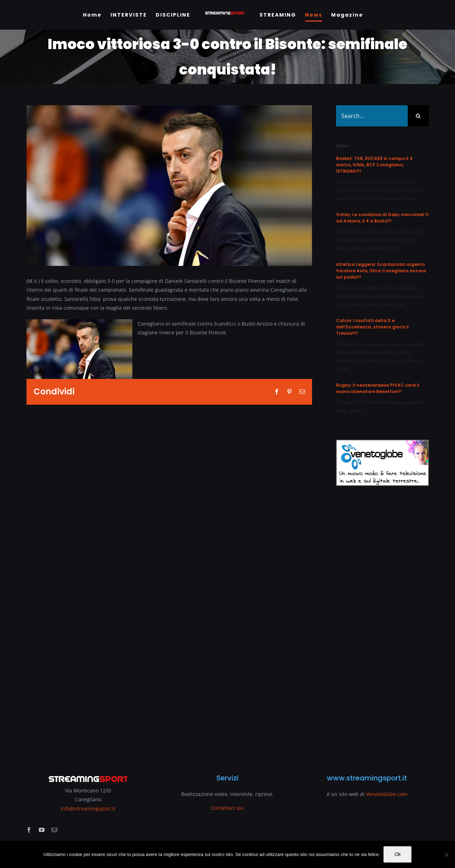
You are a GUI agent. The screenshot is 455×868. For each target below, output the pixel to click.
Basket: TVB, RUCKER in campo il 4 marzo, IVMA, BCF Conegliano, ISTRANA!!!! (374, 165)
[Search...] (372, 116)
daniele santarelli (368, 240)
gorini (404, 352)
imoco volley (401, 240)
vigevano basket (400, 198)
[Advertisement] (382, 625)
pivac (342, 410)
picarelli (344, 198)
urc (366, 410)
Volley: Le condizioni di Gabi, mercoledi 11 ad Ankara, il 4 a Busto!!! (382, 218)
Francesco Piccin (353, 296)
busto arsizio (381, 232)
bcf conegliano (383, 182)
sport (375, 198)
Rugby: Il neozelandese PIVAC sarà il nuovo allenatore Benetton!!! (378, 388)
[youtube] (42, 830)
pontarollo (347, 361)
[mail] (54, 830)
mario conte (408, 190)
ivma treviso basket (373, 190)
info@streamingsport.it (88, 808)
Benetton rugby (384, 402)
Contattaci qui (227, 808)
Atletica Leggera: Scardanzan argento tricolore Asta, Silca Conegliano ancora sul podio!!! (381, 271)
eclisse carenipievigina (373, 352)
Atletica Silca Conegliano (393, 288)
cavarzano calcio (385, 344)
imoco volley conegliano (361, 248)
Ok (397, 854)
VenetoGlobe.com (387, 794)
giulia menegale (389, 296)
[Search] (418, 116)
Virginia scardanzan (385, 304)
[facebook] (29, 830)
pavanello (413, 402)
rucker (361, 198)
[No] (446, 855)
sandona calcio (376, 361)
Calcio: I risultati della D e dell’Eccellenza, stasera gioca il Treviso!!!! (372, 327)
